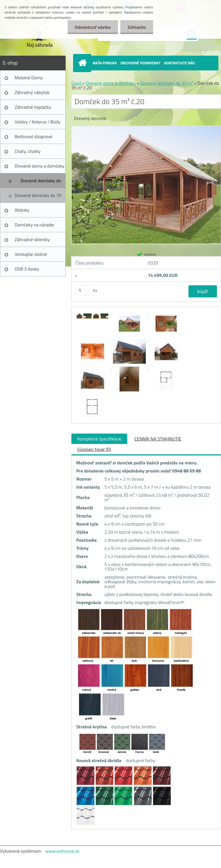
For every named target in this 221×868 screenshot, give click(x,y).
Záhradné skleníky (32, 239)
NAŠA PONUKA (105, 63)
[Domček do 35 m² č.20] (93, 312)
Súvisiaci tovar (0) (94, 449)
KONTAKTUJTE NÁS (179, 63)
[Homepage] (83, 63)
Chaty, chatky (28, 151)
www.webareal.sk (62, 851)
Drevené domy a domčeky (40, 166)
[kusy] (83, 290)
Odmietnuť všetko (93, 27)
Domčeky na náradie (34, 225)
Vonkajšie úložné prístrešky (31, 256)
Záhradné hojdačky (33, 107)
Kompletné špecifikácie (99, 439)
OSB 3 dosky (27, 269)
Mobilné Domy (29, 78)
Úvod (76, 83)
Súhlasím (137, 27)
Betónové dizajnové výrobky (34, 138)
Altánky (22, 210)
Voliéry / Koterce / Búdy (38, 122)
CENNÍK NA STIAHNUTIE (158, 439)
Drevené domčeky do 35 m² (41, 183)
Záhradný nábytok (32, 92)
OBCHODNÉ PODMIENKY (141, 63)
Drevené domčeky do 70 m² (38, 197)
